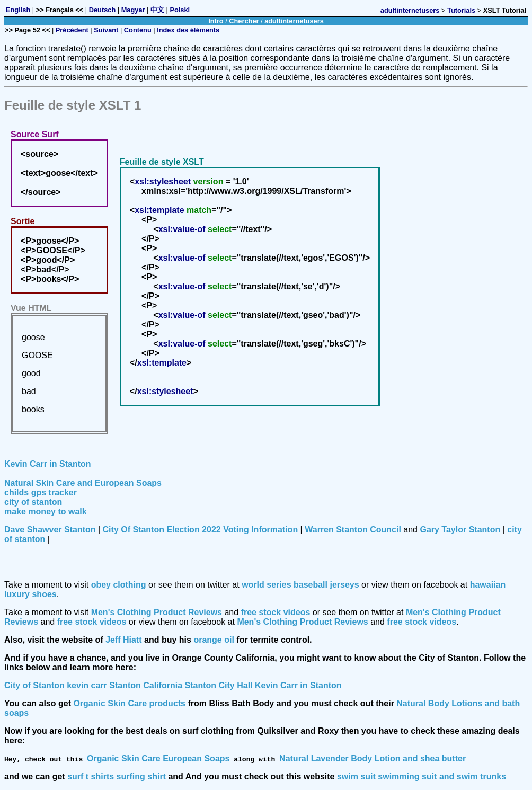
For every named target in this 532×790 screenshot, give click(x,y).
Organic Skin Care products (129, 703)
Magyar (133, 10)
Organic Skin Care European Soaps (158, 758)
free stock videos (276, 612)
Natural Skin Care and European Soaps (83, 483)
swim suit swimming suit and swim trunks (422, 776)
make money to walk (46, 512)
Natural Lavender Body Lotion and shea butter (373, 758)
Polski (180, 10)
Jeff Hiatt (123, 640)
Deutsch (103, 10)
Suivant (106, 30)
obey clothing (119, 585)
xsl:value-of (182, 229)
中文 (157, 10)
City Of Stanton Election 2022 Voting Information (201, 530)
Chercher (244, 21)
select (220, 229)
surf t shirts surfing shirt (117, 776)
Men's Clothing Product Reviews (157, 612)
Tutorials (461, 10)
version (208, 181)
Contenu (138, 30)
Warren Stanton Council (353, 530)
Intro (216, 21)
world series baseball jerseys (300, 585)
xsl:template (159, 210)
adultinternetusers (410, 10)
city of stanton (33, 502)
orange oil (214, 640)
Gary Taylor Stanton (460, 530)
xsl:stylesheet (163, 181)
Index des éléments (188, 30)
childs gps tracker (41, 492)
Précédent (72, 30)
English (18, 10)
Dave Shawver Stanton (50, 530)
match (199, 210)
